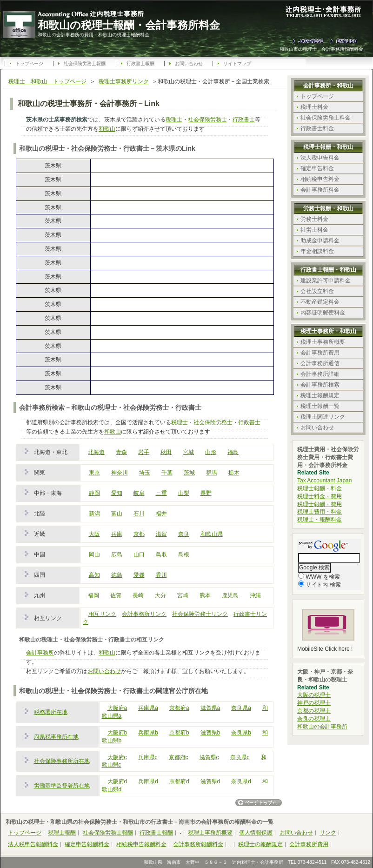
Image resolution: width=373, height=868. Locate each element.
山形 (211, 452)
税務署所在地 (51, 712)
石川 (139, 514)
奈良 (184, 534)
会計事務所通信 (320, 363)
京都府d (179, 781)
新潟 (94, 514)
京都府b (179, 733)
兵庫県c (148, 757)
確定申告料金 (317, 168)
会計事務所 (40, 653)
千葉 (167, 473)
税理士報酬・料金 (320, 488)
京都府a (179, 708)
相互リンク (102, 614)
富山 (117, 514)
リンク (328, 833)
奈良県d (241, 781)
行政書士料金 (317, 128)
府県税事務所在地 (56, 737)
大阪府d (117, 781)
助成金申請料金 (320, 240)
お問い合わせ (189, 63)
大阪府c (117, 757)
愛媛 (139, 575)
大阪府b (117, 733)
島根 (184, 554)
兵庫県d (148, 781)
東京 (94, 473)
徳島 (117, 575)
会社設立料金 (317, 291)
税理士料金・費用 (320, 496)
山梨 (184, 493)
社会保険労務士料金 (326, 118)
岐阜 (139, 493)
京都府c (179, 757)
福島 (233, 452)
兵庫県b (148, 733)
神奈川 (120, 473)
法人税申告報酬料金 (33, 844)
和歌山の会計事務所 (322, 727)
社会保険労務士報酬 (85, 63)
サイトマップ (237, 63)
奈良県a (241, 708)
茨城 (189, 473)
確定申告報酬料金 (87, 844)
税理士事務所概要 (323, 342)
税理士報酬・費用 (320, 504)
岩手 (144, 452)
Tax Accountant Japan (324, 481)
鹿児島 (230, 595)
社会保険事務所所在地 (62, 761)
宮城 (188, 452)
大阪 (94, 534)
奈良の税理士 (314, 719)
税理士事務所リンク (124, 81)
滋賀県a (210, 708)
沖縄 (255, 595)
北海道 (96, 452)
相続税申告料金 (320, 179)
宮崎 (183, 595)
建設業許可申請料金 (326, 280)
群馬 (212, 473)
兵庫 (117, 534)
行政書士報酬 (140, 63)
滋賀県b (210, 733)
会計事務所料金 (320, 190)
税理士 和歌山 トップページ (47, 81)
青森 (121, 452)
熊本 (205, 595)
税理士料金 (314, 107)
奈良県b (241, 733)
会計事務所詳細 (320, 374)
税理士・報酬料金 (320, 520)
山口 (139, 554)
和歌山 (107, 129)
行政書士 (244, 120)
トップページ (29, 63)
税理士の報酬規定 (260, 844)
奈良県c (240, 757)
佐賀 (116, 595)
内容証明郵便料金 (323, 313)
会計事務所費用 (320, 353)
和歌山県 (212, 534)
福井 (161, 514)
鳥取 (161, 554)
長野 (206, 493)
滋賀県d (210, 781)
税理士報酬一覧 (320, 406)
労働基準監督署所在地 (62, 786)
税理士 (174, 120)
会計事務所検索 (320, 385)
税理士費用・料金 (320, 512)
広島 (117, 554)
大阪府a (117, 708)
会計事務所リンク (144, 614)
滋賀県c (209, 757)
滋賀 (161, 534)
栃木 (234, 473)
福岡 (93, 595)
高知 (94, 575)
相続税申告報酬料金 (141, 844)
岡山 (94, 554)
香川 (161, 575)
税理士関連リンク (323, 417)
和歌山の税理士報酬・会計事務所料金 (129, 25)
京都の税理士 (314, 711)
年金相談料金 (317, 251)
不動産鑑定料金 (320, 302)
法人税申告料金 (320, 158)
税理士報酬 (62, 833)
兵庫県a (148, 708)
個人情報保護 (256, 833)
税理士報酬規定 (320, 395)
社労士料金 (314, 230)
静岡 (94, 493)
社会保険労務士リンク (200, 614)
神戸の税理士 (314, 703)
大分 (160, 595)
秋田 (166, 452)
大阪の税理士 (314, 695)
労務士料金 (314, 219)
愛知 (117, 493)
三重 (161, 493)
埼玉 (145, 473)
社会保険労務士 (207, 120)
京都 (139, 534)
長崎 (138, 595)
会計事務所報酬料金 (198, 844)
